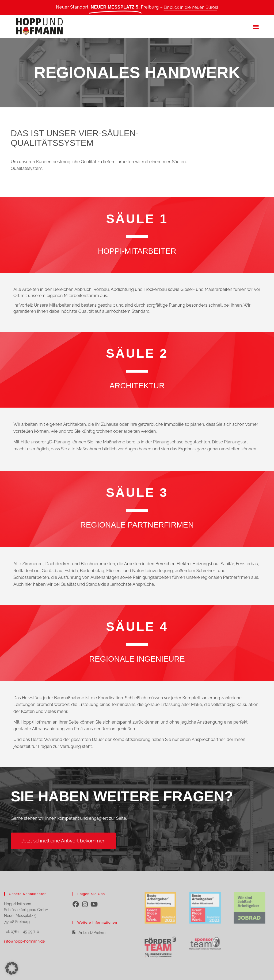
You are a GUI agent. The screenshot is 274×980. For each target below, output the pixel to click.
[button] (256, 27)
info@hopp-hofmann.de (24, 941)
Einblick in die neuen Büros (190, 7)
